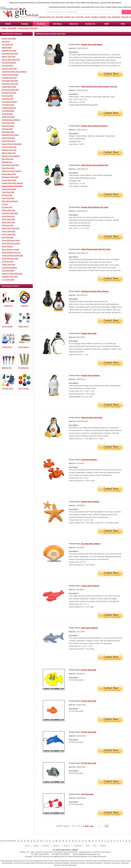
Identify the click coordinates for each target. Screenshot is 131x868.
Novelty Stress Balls (9, 180)
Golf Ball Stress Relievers (11, 120)
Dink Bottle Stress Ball (10, 81)
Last (91, 826)
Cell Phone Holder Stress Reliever (14, 72)
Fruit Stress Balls (8, 111)
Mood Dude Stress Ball (10, 165)
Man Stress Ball (8, 159)
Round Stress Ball (8, 219)
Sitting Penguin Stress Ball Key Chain (96, 249)
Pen (53, 17)
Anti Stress (6, 42)
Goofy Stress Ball (8, 123)
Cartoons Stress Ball (9, 69)
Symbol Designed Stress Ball (12, 255)
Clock (109, 17)
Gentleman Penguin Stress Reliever (95, 291)
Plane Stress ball (8, 198)
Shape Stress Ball (8, 222)
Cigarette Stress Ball (9, 78)
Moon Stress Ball (8, 168)
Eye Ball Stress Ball (9, 93)
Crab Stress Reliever (89, 460)
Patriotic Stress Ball (9, 189)
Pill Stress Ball (7, 195)
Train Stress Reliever (9, 268)
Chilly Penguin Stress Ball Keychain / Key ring (99, 87)
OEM (106, 24)
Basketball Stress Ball (10, 54)
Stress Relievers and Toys (11, 252)
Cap (73, 17)
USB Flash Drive (45, 17)
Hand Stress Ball (8, 126)
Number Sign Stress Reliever (12, 183)
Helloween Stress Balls (10, 135)
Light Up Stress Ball (9, 147)
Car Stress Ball (7, 66)
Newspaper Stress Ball (10, 177)
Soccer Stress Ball (8, 231)
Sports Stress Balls (9, 234)
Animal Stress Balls (9, 38)
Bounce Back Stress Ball (11, 60)
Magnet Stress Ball (9, 153)
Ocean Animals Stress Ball (28, 28)
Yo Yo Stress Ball (8, 280)
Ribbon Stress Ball (9, 210)
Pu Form (5, 204)
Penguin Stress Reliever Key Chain (95, 207)
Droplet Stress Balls (9, 87)
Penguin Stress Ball (89, 333)
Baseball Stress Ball (9, 51)
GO (107, 826)
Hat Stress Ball (7, 129)
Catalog (24, 24)
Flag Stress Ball (8, 99)
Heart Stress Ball (8, 132)
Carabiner (95, 17)
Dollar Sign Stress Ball (10, 84)
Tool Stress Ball (7, 262)
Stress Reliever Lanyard (11, 249)
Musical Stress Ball (9, 174)
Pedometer (116, 17)
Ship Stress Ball (8, 225)
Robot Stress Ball (8, 216)
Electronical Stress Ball (10, 90)
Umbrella (67, 17)
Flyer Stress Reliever (9, 102)
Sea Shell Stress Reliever (91, 544)
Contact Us (90, 24)
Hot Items (57, 24)
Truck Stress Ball (8, 271)
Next (87, 826)
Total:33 (63, 826)
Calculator (103, 17)
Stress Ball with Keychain (11, 243)
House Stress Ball (8, 138)
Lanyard (87, 17)
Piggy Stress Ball (8, 192)
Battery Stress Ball (9, 57)
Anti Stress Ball (7, 45)
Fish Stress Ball (7, 96)
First (74, 826)
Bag (82, 17)
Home (8, 24)
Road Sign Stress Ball (10, 213)
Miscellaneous (7, 162)
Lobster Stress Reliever (90, 586)
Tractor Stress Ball (8, 265)
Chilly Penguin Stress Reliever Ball (95, 165)
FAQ (123, 24)
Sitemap (103, 846)
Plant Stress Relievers (10, 201)
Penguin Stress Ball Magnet (92, 45)
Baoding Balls (7, 48)
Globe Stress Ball (8, 117)
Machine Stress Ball (9, 150)
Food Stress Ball (8, 105)
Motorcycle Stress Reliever (12, 171)
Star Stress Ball (7, 237)
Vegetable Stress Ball (10, 277)
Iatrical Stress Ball (8, 141)
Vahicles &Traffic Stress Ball (12, 274)
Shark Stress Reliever (89, 628)
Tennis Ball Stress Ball (10, 259)
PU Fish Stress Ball (89, 670)
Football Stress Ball (9, 108)
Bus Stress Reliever (9, 63)
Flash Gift (125, 17)
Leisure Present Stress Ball (12, 144)
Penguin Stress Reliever (90, 376)
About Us (74, 24)
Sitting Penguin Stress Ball (91, 418)
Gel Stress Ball (7, 114)
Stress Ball (59, 17)
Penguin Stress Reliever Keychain (94, 126)
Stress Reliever (7, 246)
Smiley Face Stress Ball (10, 228)
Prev (78, 826)
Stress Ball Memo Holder (11, 240)
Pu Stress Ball (7, 207)
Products (41, 25)
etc (130, 17)
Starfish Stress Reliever (90, 502)
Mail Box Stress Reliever (11, 156)
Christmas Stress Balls (10, 75)
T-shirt (77, 17)
